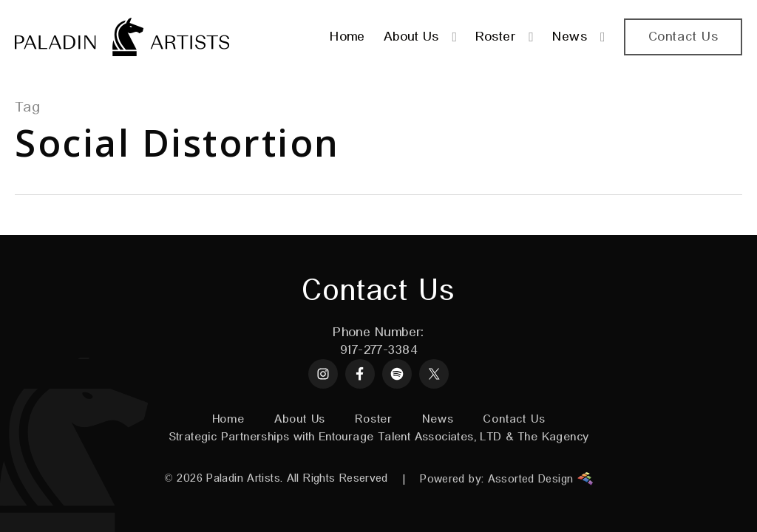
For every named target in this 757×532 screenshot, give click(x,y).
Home (228, 420)
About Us (300, 420)
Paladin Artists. (244, 478)
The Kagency (553, 437)
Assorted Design (540, 479)
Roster (374, 420)
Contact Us (514, 420)
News (438, 420)
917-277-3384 (378, 350)
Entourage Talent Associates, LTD (410, 437)
